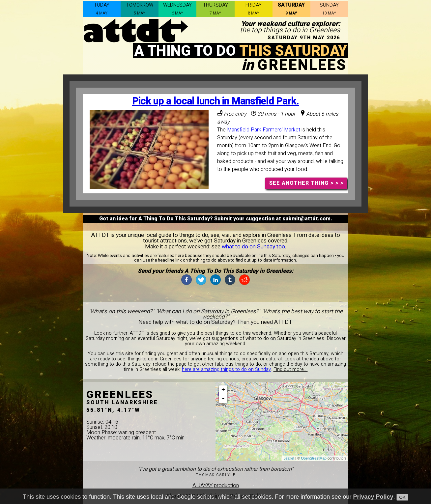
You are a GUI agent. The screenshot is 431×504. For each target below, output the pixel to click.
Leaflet (289, 458)
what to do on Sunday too (253, 247)
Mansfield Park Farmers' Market (264, 130)
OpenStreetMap (314, 458)
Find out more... (291, 369)
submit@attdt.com (306, 219)
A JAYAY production (216, 486)
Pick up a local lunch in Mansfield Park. (215, 101)
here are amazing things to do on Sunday (226, 369)
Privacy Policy (373, 497)
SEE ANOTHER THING (306, 183)
